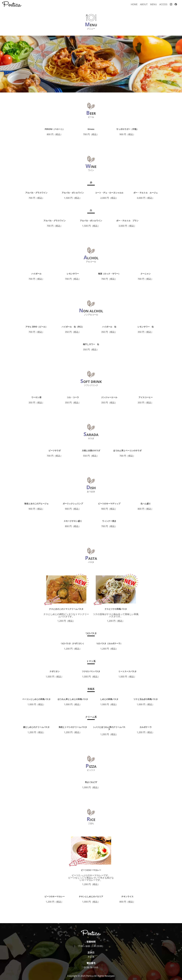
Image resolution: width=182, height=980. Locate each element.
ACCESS (163, 4)
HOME (134, 4)
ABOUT (144, 4)
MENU (153, 4)
